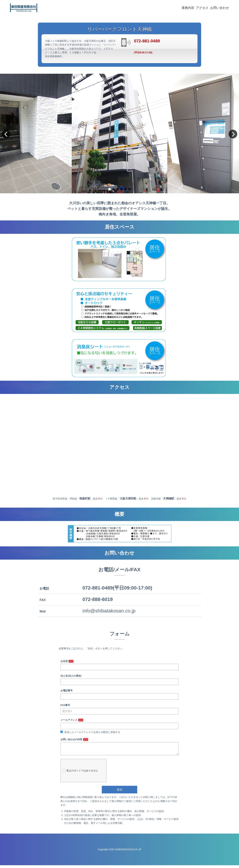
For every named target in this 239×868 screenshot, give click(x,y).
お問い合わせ (220, 8)
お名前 (64, 661)
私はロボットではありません (80, 773)
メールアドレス (69, 720)
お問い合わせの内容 (71, 739)
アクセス (202, 8)
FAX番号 (65, 705)
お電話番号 (67, 691)
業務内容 (188, 8)
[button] (110, 189)
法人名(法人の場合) (71, 676)
